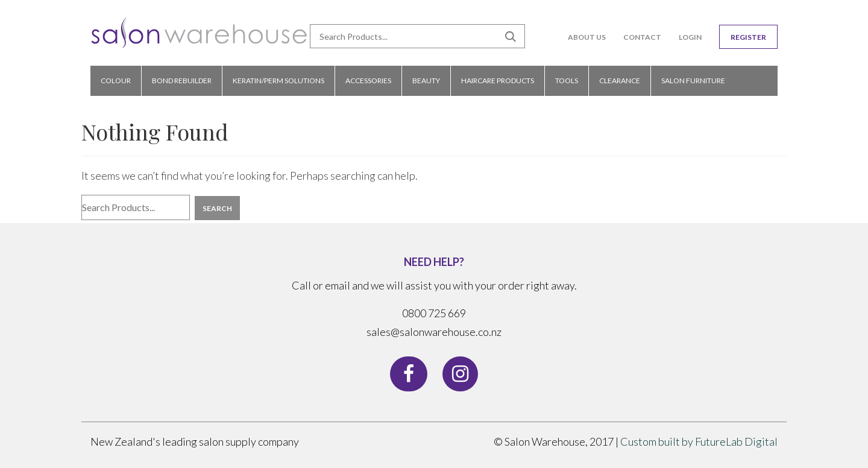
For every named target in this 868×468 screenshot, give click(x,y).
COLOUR (116, 81)
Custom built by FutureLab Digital (699, 441)
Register (748, 37)
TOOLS (567, 81)
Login (690, 37)
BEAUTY (426, 81)
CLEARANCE (620, 81)
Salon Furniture (693, 81)
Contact (642, 37)
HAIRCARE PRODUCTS (498, 81)
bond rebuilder (182, 81)
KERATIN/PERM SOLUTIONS (278, 81)
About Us (587, 37)
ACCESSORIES (368, 81)
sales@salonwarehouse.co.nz (434, 332)
